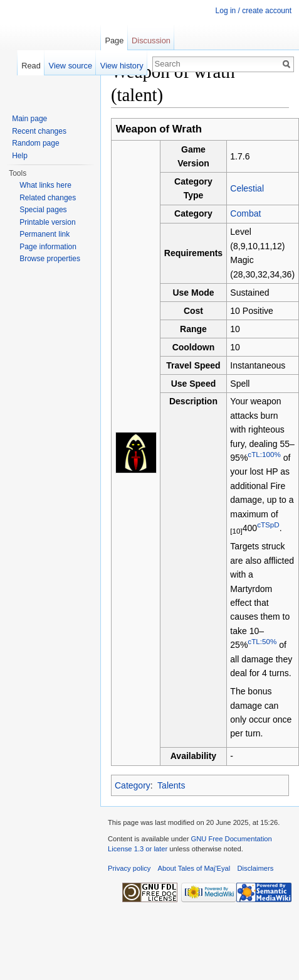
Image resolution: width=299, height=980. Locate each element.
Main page (29, 119)
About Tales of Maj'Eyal (194, 868)
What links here (45, 185)
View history (122, 66)
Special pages (43, 210)
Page (114, 40)
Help (20, 156)
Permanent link (45, 234)
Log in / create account (254, 11)
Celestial (247, 188)
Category (133, 785)
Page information (48, 247)
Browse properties (50, 259)
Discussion (151, 40)
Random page (35, 143)
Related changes (48, 198)
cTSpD (268, 525)
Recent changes (39, 131)
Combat (245, 213)
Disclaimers (256, 868)
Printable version (47, 222)
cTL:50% (262, 641)
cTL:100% (264, 454)
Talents (171, 785)
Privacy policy (129, 868)
